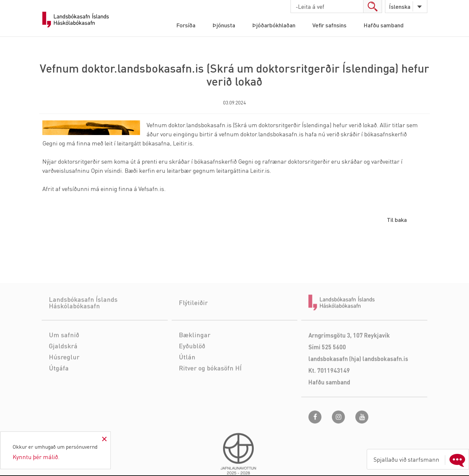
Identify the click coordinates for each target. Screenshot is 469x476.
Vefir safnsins (329, 25)
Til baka (397, 219)
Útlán (187, 374)
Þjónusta (224, 25)
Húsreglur (64, 374)
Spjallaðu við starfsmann (421, 459)
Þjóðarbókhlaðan (274, 25)
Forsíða (186, 25)
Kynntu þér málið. (36, 457)
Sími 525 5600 (327, 364)
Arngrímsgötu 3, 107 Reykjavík (349, 352)
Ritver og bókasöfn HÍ (210, 385)
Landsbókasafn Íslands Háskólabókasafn (76, 20)
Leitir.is (183, 143)
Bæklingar (195, 351)
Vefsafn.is (151, 189)
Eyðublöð (192, 362)
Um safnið (64, 351)
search (372, 6)
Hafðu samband (384, 25)
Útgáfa (59, 385)
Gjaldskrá (63, 362)
